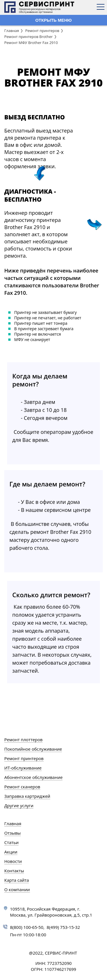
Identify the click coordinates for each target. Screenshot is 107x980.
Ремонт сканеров (22, 787)
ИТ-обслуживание (23, 768)
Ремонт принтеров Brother (29, 37)
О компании (17, 889)
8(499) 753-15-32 (63, 927)
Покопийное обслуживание (33, 749)
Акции (11, 852)
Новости (13, 861)
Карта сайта (17, 880)
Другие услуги (19, 805)
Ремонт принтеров (42, 31)
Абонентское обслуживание (33, 777)
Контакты (14, 871)
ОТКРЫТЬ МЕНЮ (54, 20)
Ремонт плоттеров (23, 739)
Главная (12, 31)
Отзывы (13, 833)
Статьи (11, 842)
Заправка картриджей (27, 796)
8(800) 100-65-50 (27, 927)
